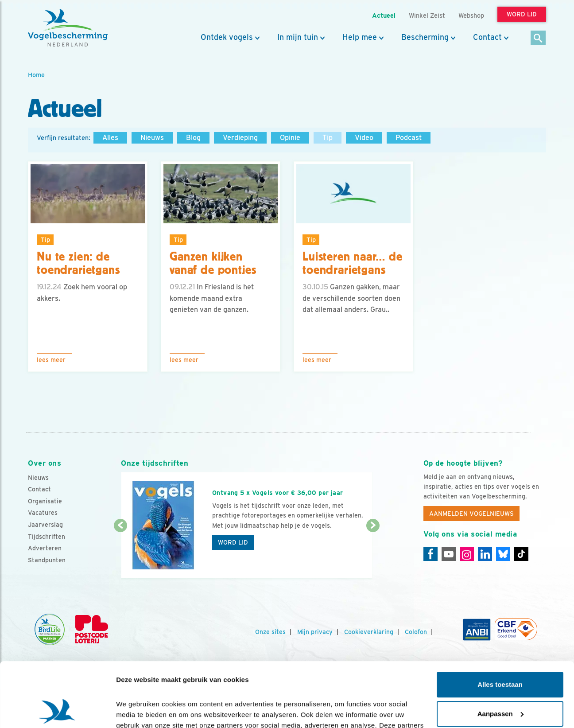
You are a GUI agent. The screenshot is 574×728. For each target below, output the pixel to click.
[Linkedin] (485, 554)
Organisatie (45, 501)
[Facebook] (430, 554)
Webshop (471, 15)
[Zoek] (538, 38)
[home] (68, 28)
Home (36, 75)
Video (364, 138)
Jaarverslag (45, 525)
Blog (193, 138)
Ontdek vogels (227, 37)
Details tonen (137, 710)
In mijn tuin (298, 37)
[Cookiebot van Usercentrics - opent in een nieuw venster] (57, 711)
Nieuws (152, 138)
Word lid (233, 542)
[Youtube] (449, 554)
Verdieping (240, 138)
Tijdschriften (47, 537)
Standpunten (47, 560)
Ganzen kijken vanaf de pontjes (213, 263)
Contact (487, 37)
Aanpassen (500, 653)
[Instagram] (467, 554)
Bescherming (425, 37)
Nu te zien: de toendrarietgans (78, 263)
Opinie (290, 138)
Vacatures (43, 513)
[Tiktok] (521, 554)
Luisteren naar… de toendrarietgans (353, 263)
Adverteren (45, 548)
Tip (328, 138)
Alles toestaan (500, 624)
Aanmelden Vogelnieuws (471, 514)
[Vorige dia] (120, 553)
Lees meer (51, 360)
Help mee (360, 37)
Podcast (409, 138)
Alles (110, 138)
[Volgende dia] (373, 553)
